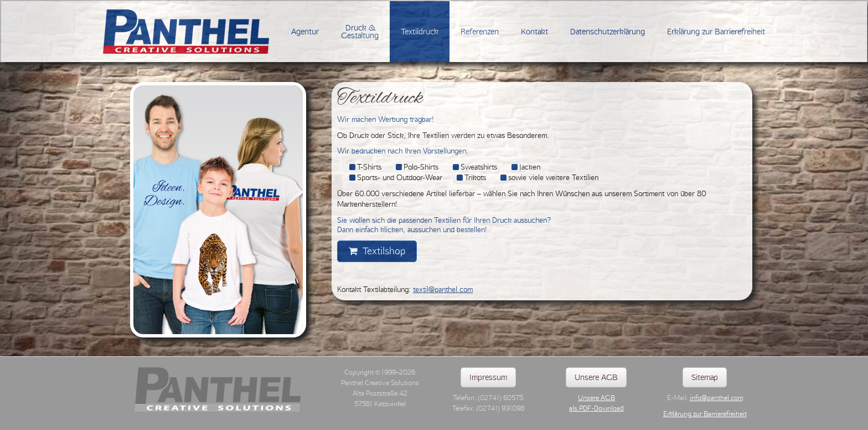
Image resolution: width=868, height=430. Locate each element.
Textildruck (420, 32)
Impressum (488, 377)
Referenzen (480, 32)
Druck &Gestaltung (360, 32)
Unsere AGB (596, 377)
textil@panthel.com (443, 289)
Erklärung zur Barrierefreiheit (716, 32)
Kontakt (534, 32)
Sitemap (705, 377)
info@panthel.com (716, 398)
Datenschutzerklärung (608, 32)
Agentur (305, 32)
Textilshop (377, 251)
